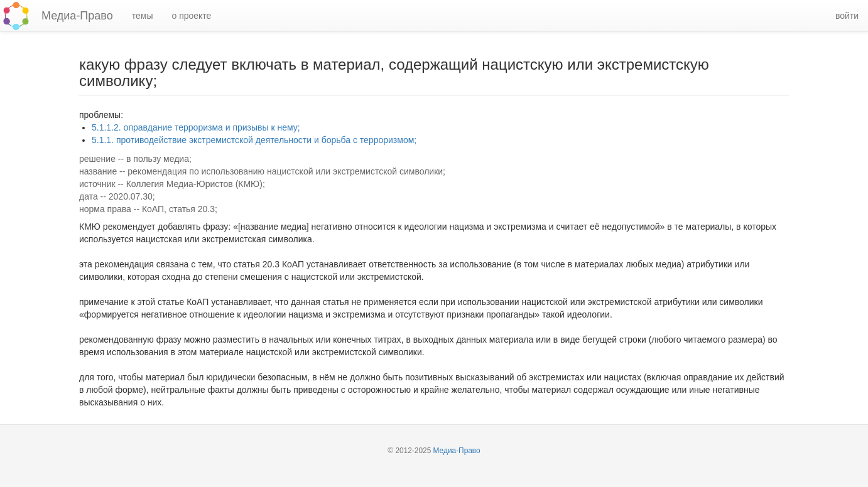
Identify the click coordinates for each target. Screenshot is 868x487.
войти (847, 16)
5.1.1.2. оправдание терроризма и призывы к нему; (196, 127)
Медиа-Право (77, 16)
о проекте (191, 16)
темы (143, 16)
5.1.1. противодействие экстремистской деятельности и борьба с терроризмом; (254, 140)
